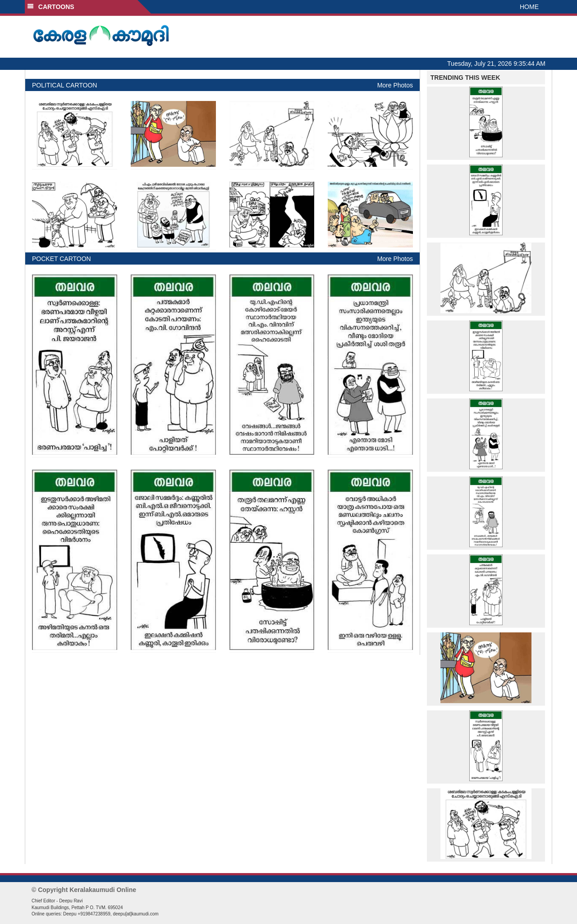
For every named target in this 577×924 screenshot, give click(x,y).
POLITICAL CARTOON (64, 85)
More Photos (395, 85)
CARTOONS (51, 7)
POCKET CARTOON (62, 259)
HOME (529, 7)
